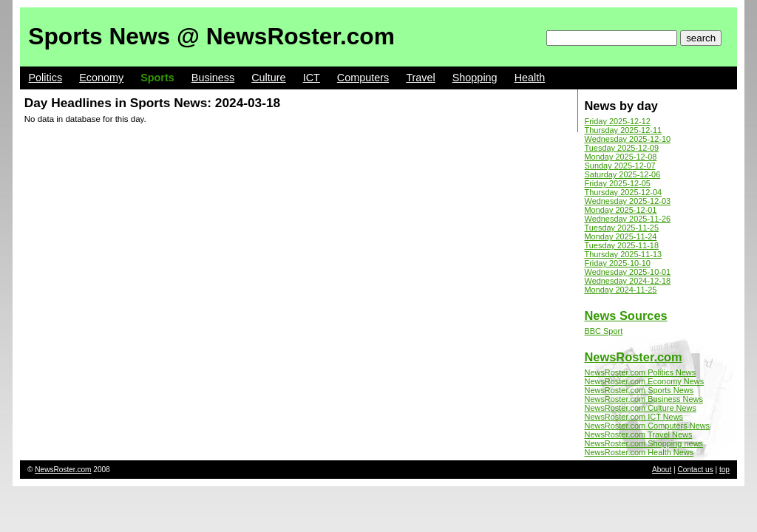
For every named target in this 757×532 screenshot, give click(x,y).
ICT (312, 78)
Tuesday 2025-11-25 (622, 228)
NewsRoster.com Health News (639, 452)
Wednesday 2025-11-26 (628, 219)
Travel (420, 78)
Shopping (475, 78)
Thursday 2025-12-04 (624, 192)
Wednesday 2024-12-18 (628, 281)
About (662, 470)
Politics (46, 78)
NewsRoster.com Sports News (639, 390)
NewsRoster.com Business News (644, 399)
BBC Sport (604, 331)
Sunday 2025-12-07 (620, 166)
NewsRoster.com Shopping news (644, 443)
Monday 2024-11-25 (621, 290)
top (724, 470)
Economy (101, 78)
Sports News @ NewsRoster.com (211, 36)
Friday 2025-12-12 (618, 121)
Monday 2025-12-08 (621, 157)
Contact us (696, 470)
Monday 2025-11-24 (621, 236)
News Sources (626, 316)
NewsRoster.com (634, 357)
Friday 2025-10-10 (618, 263)
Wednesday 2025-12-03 (628, 201)
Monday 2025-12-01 (621, 210)
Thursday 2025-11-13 (624, 254)
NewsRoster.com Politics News (641, 372)
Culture (268, 78)
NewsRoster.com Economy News (645, 381)
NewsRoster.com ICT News (634, 417)
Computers (363, 78)
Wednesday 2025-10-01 (628, 272)
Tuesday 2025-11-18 (622, 245)
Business (213, 78)
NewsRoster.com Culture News (641, 408)
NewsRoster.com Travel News (639, 434)
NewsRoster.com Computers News (648, 426)
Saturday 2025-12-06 (623, 174)
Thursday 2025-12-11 (624, 130)
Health (530, 78)
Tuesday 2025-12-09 (622, 148)
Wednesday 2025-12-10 (628, 139)
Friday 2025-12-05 (618, 183)
